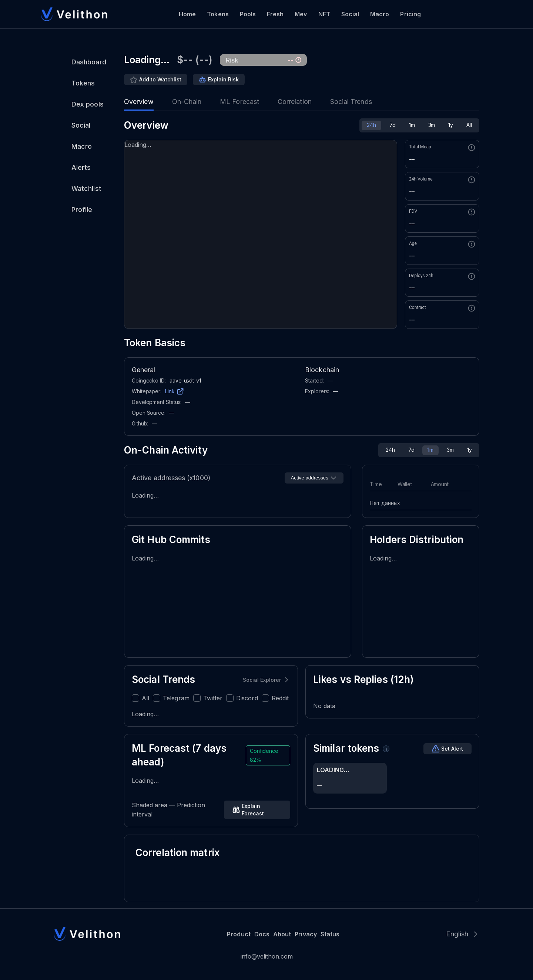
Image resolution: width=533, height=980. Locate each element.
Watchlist (86, 188)
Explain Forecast (253, 810)
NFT (324, 14)
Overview (139, 102)
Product (239, 934)
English (457, 934)
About (282, 934)
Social (350, 14)
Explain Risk (223, 79)
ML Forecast (239, 102)
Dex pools (88, 104)
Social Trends (351, 102)
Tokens (218, 14)
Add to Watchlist (160, 79)
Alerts (81, 167)
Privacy (306, 934)
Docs (262, 934)
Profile (82, 210)
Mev (301, 14)
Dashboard (89, 62)
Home (187, 14)
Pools (248, 14)
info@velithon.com (267, 956)
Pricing (410, 14)
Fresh (275, 14)
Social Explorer (262, 680)
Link (170, 391)
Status (330, 934)
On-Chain (187, 102)
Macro (380, 14)
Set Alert (452, 749)
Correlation (295, 102)
